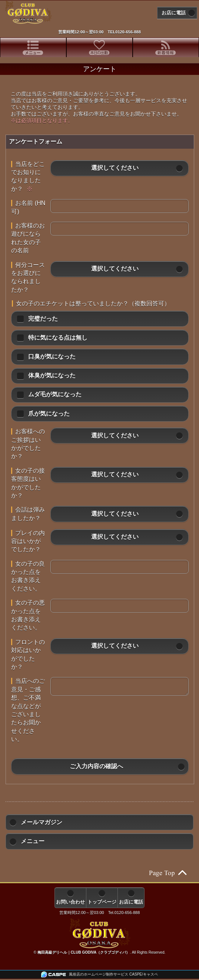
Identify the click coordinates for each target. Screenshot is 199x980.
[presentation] (33, 47)
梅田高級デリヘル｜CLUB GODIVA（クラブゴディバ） (84, 952)
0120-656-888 (128, 32)
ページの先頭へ (168, 873)
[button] (120, 168)
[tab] (33, 47)
